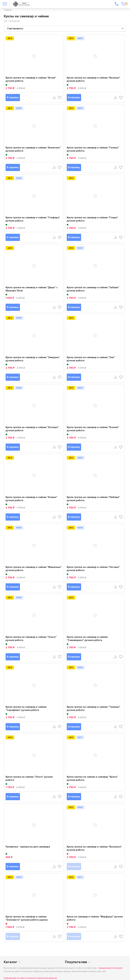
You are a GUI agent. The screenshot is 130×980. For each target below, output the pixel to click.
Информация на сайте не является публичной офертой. (31, 978)
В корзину (13, 97)
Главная (8, 10)
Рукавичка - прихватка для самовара (28, 847)
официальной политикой (110, 968)
